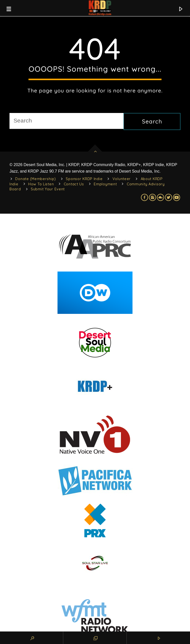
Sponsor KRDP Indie (84, 179)
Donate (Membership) (36, 179)
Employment (105, 184)
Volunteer (122, 179)
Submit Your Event (48, 189)
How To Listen (41, 184)
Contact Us (74, 184)
